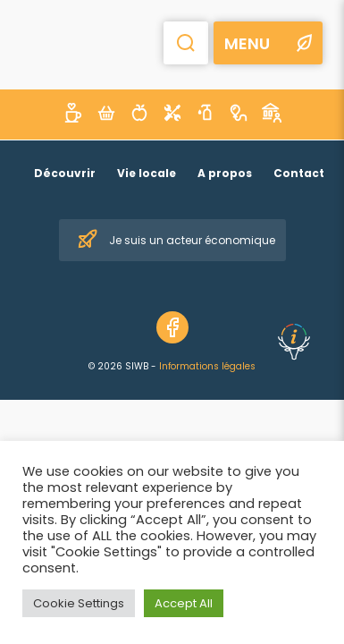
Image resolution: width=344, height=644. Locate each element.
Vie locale (147, 173)
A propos (225, 173)
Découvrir (65, 173)
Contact (299, 173)
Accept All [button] (184, 603)
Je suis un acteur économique (176, 240)
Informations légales (207, 366)
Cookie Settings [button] (79, 603)
